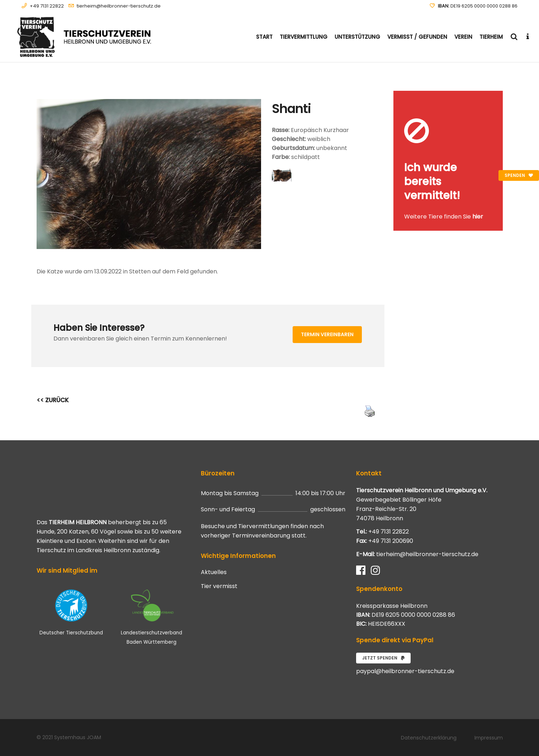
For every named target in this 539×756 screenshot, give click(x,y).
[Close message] (498, 96)
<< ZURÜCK (53, 400)
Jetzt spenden (383, 658)
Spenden (519, 175)
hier (478, 217)
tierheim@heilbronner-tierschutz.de (119, 6)
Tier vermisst (219, 586)
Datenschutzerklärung (429, 738)
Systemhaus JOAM (78, 737)
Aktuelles (214, 572)
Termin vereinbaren (327, 334)
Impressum (489, 738)
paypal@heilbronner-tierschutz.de (405, 671)
